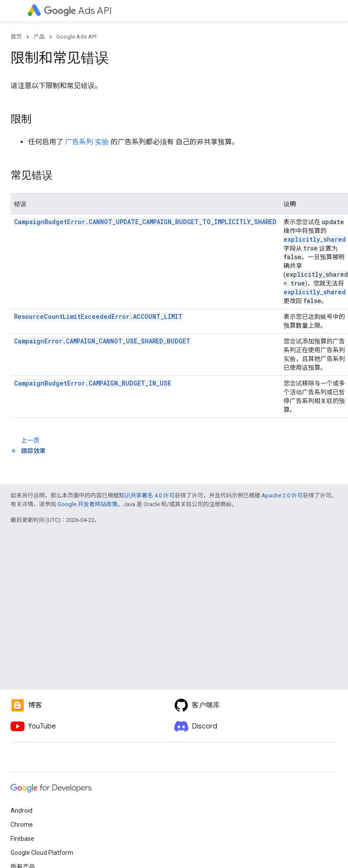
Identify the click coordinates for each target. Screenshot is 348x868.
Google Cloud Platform (42, 853)
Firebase (22, 839)
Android (22, 811)
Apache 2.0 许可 (282, 495)
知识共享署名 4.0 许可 (147, 495)
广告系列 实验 (87, 142)
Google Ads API (76, 37)
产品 (39, 37)
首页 (16, 37)
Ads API (78, 11)
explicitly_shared (315, 239)
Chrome (22, 825)
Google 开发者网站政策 (88, 504)
